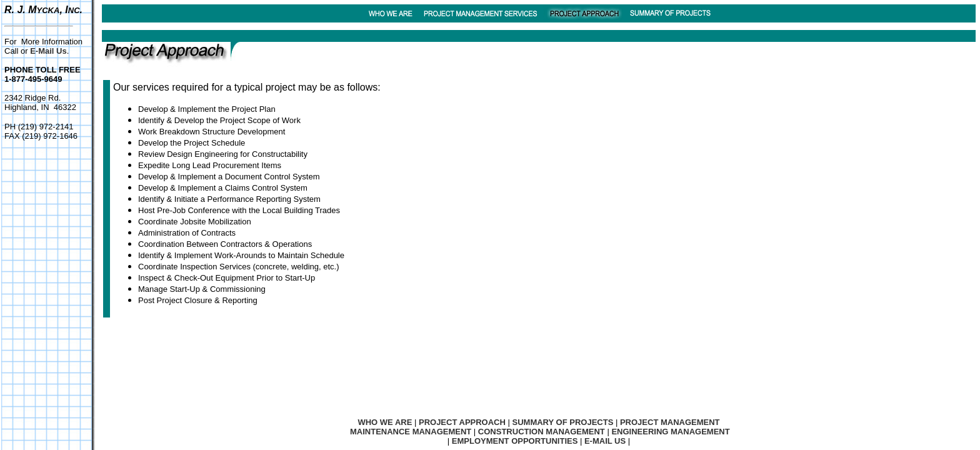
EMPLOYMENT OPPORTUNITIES (515, 441)
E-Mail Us (48, 51)
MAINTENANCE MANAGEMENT (411, 432)
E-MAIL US (605, 441)
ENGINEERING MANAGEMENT (670, 432)
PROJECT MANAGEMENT (670, 422)
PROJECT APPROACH (462, 422)
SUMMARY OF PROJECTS (563, 422)
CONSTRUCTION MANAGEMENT (542, 432)
